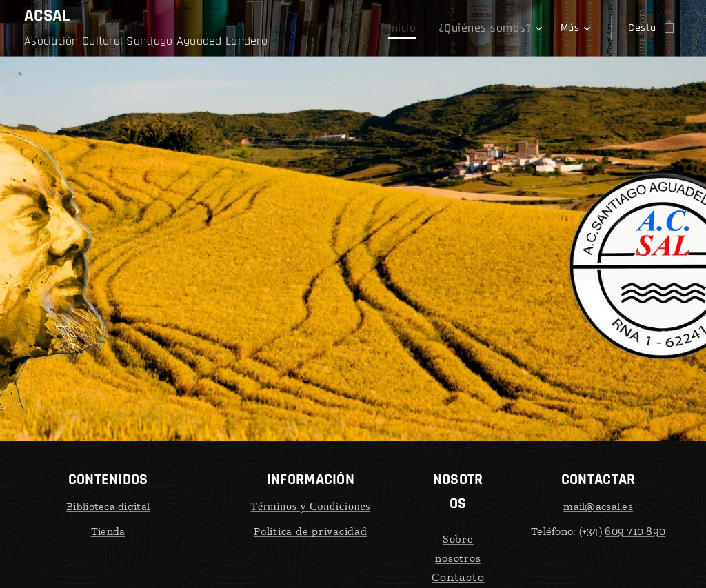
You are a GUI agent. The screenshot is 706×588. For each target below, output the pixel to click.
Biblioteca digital (108, 506)
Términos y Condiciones (311, 506)
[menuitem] (417, 28)
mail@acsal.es (598, 506)
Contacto (458, 577)
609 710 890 (635, 530)
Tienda (108, 530)
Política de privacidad (311, 530)
